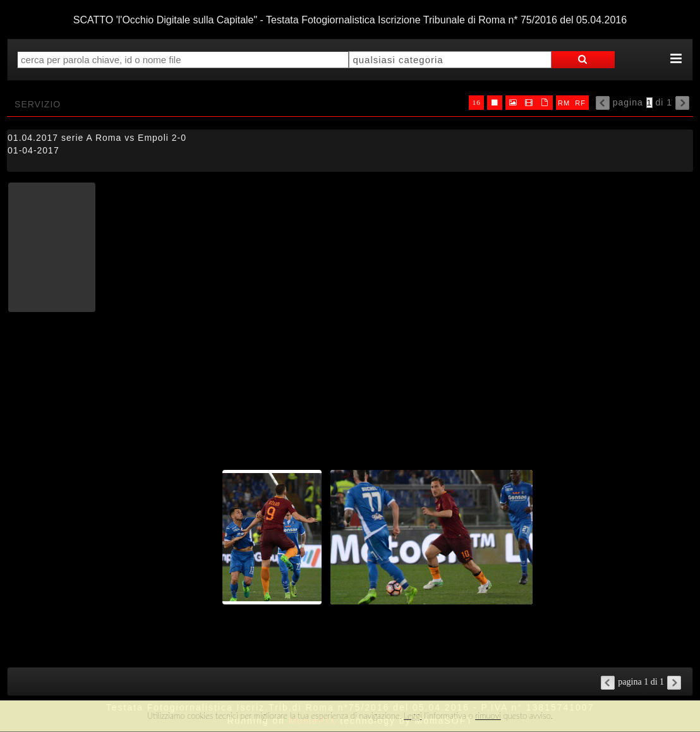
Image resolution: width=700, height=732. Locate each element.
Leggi (413, 716)
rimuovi (488, 716)
